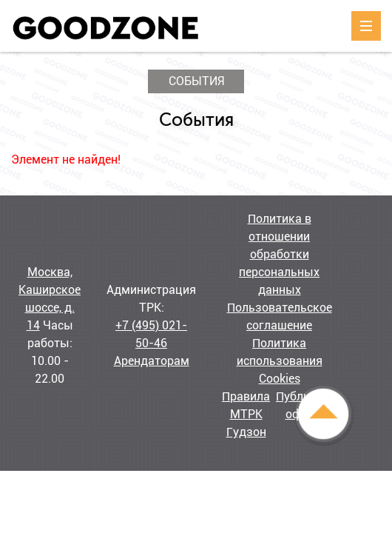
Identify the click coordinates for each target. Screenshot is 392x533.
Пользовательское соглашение (280, 316)
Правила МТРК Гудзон (246, 414)
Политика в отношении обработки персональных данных (279, 254)
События (196, 81)
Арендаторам (152, 361)
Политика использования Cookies (280, 361)
